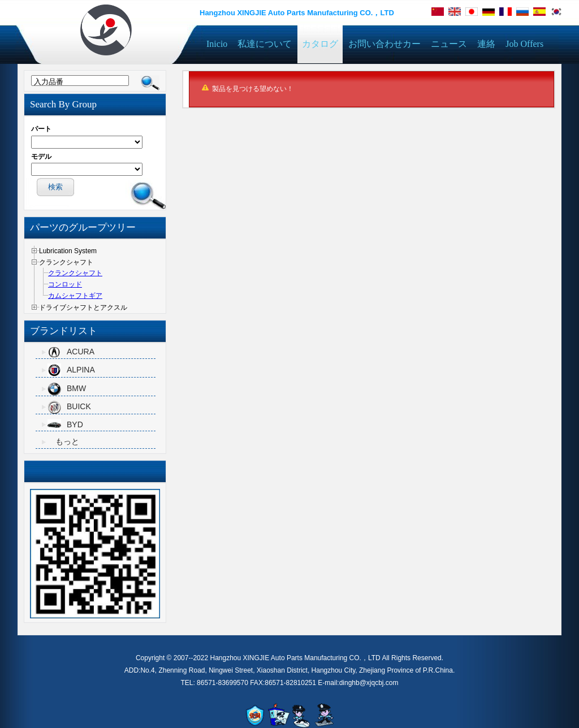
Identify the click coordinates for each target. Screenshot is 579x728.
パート (41, 129)
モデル (41, 157)
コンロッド (65, 284)
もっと (67, 441)
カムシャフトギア (75, 296)
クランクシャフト (75, 273)
